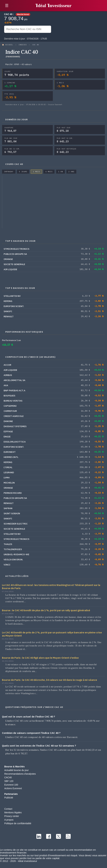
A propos (9, 820)
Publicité (9, 798)
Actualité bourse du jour (16, 770)
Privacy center (12, 816)
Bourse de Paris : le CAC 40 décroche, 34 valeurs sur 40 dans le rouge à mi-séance (50, 680)
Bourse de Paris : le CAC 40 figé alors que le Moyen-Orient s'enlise (40, 658)
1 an (61, 172)
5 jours (23, 172)
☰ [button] (7, 6)
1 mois (36, 172)
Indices (23, 45)
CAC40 (8, 777)
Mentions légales (13, 812)
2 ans (71, 172)
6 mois (49, 172)
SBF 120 (9, 781)
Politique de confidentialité (18, 823)
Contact (8, 809)
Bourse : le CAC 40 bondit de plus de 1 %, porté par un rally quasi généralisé (46, 610)
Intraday (9, 172)
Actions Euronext (13, 788)
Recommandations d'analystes (20, 774)
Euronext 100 (11, 785)
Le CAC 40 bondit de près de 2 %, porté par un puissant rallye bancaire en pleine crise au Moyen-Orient (52, 634)
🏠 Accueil (8, 45)
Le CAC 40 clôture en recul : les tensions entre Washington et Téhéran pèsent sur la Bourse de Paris (51, 587)
